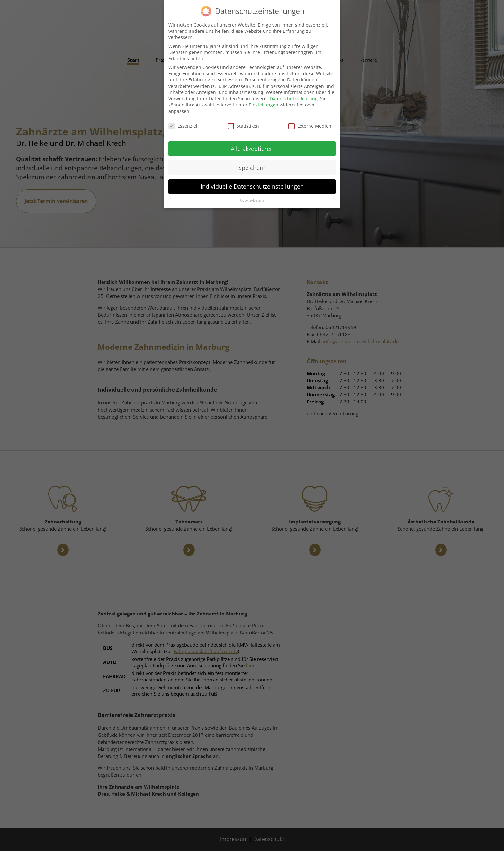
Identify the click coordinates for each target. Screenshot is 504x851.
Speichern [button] (252, 162)
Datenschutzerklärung (294, 93)
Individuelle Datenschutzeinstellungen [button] (252, 181)
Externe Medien (310, 121)
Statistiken (243, 121)
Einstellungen (264, 100)
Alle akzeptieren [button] (252, 143)
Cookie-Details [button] (252, 196)
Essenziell (184, 121)
